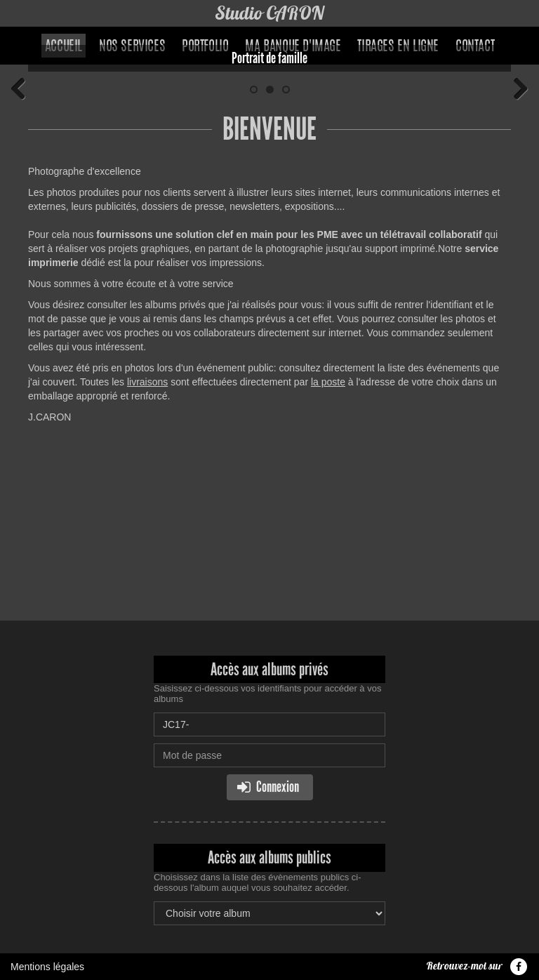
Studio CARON (270, 13)
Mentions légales (47, 967)
